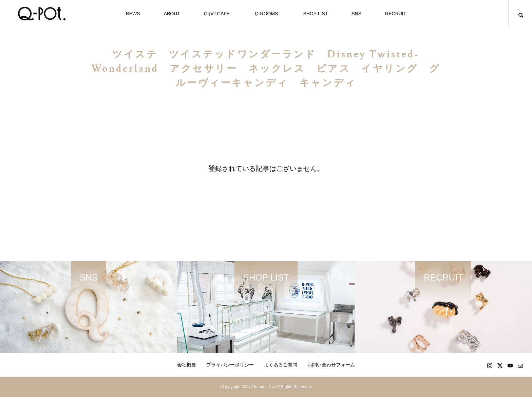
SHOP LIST (315, 14)
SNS (356, 14)
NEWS (133, 14)
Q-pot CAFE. (217, 14)
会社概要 (187, 365)
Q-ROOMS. (267, 14)
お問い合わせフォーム (331, 365)
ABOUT (172, 14)
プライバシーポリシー (230, 365)
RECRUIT (396, 14)
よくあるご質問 (281, 365)
